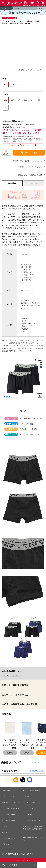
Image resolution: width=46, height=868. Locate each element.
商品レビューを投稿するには (30, 175)
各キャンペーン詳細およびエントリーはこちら (22, 133)
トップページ (6, 8)
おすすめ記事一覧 (9, 820)
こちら (30, 854)
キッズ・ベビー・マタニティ (25, 8)
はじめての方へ (29, 808)
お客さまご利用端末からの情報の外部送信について (33, 829)
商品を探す (6, 791)
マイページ (6, 832)
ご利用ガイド (7, 844)
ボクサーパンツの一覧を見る (30, 167)
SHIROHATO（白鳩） (11, 676)
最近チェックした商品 (11, 802)
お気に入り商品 (8, 797)
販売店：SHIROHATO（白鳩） (31, 70)
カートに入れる (29, 153)
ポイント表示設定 (9, 838)
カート (5, 826)
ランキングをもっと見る (37, 762)
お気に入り (6, 154)
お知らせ (26, 797)
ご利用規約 (27, 814)
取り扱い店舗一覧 (9, 814)
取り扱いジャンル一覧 (10, 808)
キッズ (41, 8)
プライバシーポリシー (32, 820)
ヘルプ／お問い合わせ (32, 791)
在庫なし (10, 753)
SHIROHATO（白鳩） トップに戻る (28, 161)
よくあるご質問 (29, 802)
